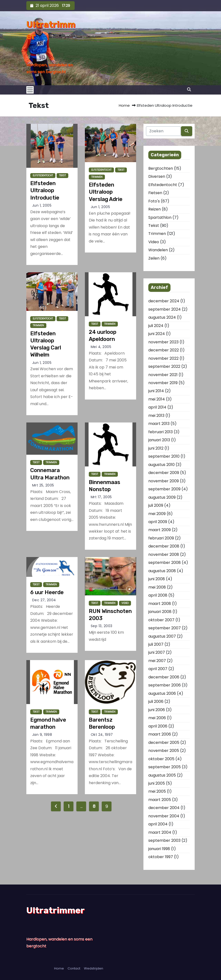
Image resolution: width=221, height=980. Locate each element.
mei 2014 (157, 399)
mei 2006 (157, 718)
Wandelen (158, 250)
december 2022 (164, 350)
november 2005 (164, 751)
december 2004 (164, 808)
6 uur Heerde (47, 592)
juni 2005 (157, 783)
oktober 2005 (161, 759)
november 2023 (163, 342)
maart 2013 (159, 424)
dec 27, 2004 (44, 600)
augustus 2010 (161, 465)
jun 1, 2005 (42, 205)
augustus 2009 (162, 497)
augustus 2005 (162, 775)
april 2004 (158, 824)
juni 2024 (157, 334)
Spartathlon (160, 217)
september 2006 (165, 685)
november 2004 (164, 816)
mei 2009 (157, 514)
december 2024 (164, 301)
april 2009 (158, 522)
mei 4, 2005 (101, 347)
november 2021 (163, 375)
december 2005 (164, 743)
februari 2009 (161, 538)
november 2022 (163, 358)
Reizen (155, 209)
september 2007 (165, 628)
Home (124, 105)
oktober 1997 (161, 857)
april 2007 (158, 669)
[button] (189, 90)
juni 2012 (156, 448)
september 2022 (164, 366)
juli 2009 (156, 505)
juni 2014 (156, 391)
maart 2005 (160, 800)
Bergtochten (161, 168)
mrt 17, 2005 (101, 497)
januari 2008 (160, 612)
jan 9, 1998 (42, 735)
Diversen (157, 176)
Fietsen (155, 193)
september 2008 (165, 563)
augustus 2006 (162, 693)
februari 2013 (161, 432)
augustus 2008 (162, 571)
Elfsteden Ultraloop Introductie (45, 190)
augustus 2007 (162, 636)
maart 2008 (160, 604)
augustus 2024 (162, 317)
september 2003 (164, 840)
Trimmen (97, 177)
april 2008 (158, 595)
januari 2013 (159, 440)
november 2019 (163, 383)
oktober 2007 (161, 620)
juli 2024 (156, 326)
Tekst (62, 175)
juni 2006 (157, 710)
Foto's (154, 201)
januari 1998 (159, 849)
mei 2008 (157, 587)
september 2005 (165, 767)
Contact (74, 968)
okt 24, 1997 (102, 735)
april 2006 (158, 726)
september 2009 (164, 489)
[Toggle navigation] (31, 90)
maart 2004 (160, 832)
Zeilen (154, 258)
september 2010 (164, 456)
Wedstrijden (94, 968)
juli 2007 (156, 644)
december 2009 (164, 473)
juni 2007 (157, 652)
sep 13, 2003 (102, 626)
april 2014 (157, 407)
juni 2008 (157, 579)
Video (125, 603)
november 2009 (164, 481)
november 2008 (164, 554)
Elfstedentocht (43, 175)
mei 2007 (157, 661)
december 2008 (164, 546)
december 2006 (164, 677)
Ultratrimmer (55, 910)
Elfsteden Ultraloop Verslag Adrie (106, 192)
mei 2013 (156, 416)
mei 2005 (157, 791)
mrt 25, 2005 (43, 485)
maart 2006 (160, 734)
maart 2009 (160, 530)
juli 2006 (156, 701)
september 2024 (165, 309)
